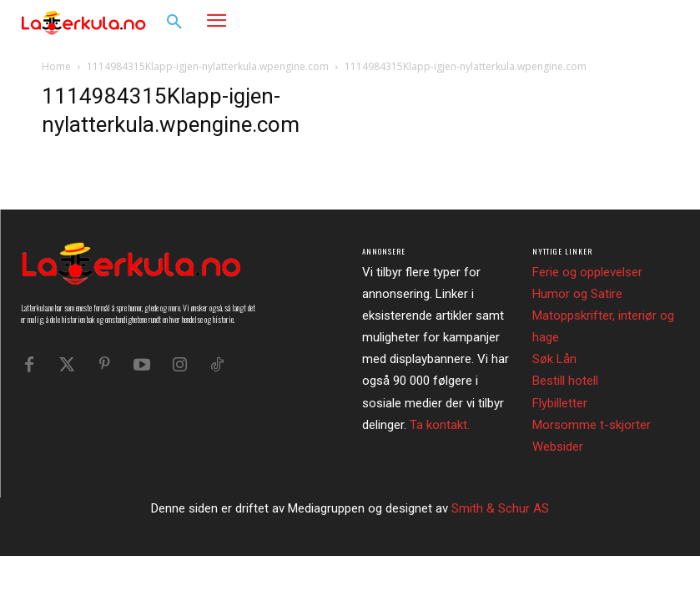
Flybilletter (560, 403)
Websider (558, 447)
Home (56, 66)
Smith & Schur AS (500, 508)
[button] (174, 23)
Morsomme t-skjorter (592, 425)
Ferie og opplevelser (587, 272)
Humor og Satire (577, 294)
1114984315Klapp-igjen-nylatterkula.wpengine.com (208, 66)
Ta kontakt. (440, 425)
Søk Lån (554, 359)
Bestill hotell (565, 381)
